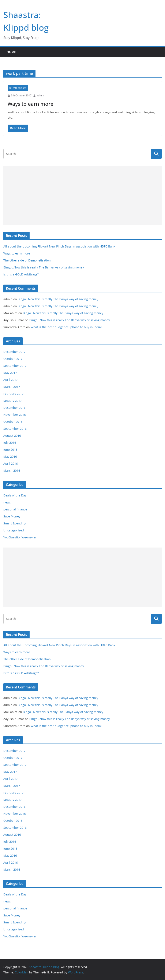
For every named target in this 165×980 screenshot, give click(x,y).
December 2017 (14, 352)
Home (11, 52)
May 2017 (10, 373)
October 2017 (13, 359)
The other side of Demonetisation (27, 260)
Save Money (12, 516)
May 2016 (10, 457)
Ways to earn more (31, 104)
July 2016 (10, 443)
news (7, 502)
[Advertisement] (82, 195)
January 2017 (13, 401)
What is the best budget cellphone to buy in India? (66, 327)
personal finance (15, 509)
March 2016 (12, 471)
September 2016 (15, 429)
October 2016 (13, 422)
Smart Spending (15, 523)
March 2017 (12, 387)
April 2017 (11, 380)
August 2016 (12, 436)
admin (40, 95)
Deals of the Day (15, 495)
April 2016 (11, 464)
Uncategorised (18, 88)
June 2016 (10, 450)
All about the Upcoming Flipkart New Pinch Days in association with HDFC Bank (59, 246)
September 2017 (15, 366)
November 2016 (15, 415)
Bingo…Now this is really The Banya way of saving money (44, 267)
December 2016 (14, 408)
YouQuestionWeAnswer (20, 537)
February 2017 (14, 394)
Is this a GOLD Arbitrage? (21, 274)
